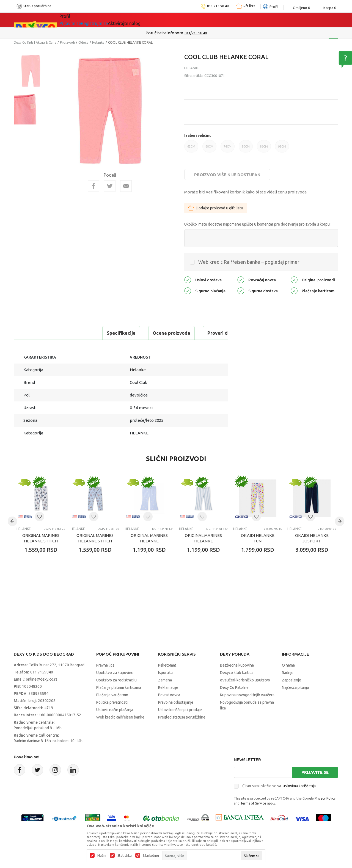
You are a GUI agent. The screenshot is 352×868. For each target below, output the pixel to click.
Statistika (125, 856)
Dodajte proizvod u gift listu (216, 208)
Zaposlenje (291, 680)
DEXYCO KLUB (136, 20)
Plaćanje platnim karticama (119, 687)
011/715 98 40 (196, 33)
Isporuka (165, 673)
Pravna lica (105, 665)
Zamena (165, 680)
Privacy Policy (325, 798)
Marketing (151, 856)
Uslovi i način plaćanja (115, 710)
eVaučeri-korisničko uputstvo (245, 680)
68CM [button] (209, 149)
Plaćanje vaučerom (112, 695)
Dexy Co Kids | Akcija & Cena (35, 42)
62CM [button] (191, 149)
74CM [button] (228, 149)
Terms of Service (253, 803)
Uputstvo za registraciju (116, 680)
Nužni (102, 856)
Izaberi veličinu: (198, 135)
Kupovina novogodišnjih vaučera (247, 695)
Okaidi (168, 20)
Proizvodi (67, 42)
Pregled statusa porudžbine (182, 717)
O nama (288, 665)
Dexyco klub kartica (237, 673)
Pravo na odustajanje (176, 702)
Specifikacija (37, 333)
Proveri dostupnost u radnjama (157, 333)
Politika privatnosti (112, 702)
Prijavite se (315, 772)
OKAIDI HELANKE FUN (258, 538)
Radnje (288, 673)
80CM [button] (246, 149)
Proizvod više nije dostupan (227, 175)
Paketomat (167, 665)
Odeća (83, 42)
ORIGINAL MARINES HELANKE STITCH (41, 538)
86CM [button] (264, 149)
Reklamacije (168, 687)
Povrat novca (169, 695)
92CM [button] (282, 149)
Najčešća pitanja (295, 687)
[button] (40, 517)
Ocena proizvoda (87, 333)
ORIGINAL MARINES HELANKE (149, 538)
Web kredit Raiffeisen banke (120, 717)
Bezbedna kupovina (237, 665)
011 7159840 (42, 672)
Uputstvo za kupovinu (115, 673)
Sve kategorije (78, 20)
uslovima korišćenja (299, 786)
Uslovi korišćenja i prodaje (180, 710)
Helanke (98, 42)
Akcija (107, 20)
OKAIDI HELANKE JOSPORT (312, 538)
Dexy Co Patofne (234, 687)
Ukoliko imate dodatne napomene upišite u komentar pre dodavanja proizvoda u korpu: (257, 224)
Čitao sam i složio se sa (279, 786)
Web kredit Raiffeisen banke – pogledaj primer (249, 262)
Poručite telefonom (164, 33)
